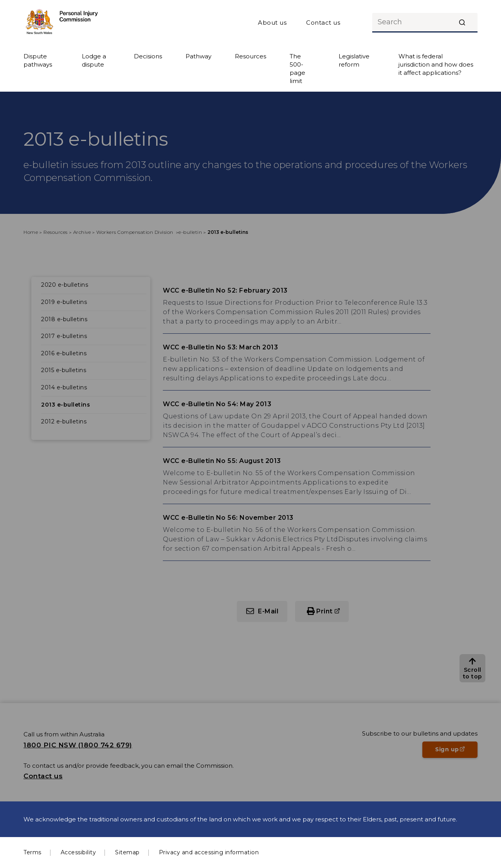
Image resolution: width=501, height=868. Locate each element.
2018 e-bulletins (64, 319)
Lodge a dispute (94, 60)
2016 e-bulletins (64, 353)
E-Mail (268, 611)
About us (272, 23)
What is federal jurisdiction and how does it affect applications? (436, 64)
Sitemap (127, 852)
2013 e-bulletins (66, 405)
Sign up (456, 752)
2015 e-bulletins (64, 370)
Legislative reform (354, 60)
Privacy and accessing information (209, 852)
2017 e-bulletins (64, 336)
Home (31, 232)
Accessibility (78, 852)
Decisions (148, 56)
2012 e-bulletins (64, 421)
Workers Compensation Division (135, 232)
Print (324, 611)
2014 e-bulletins (64, 387)
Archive (82, 232)
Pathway (198, 56)
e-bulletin (190, 232)
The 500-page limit (297, 69)
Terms (32, 852)
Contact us (323, 23)
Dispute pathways (38, 60)
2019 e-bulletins (64, 302)
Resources (250, 56)
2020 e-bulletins (65, 285)
